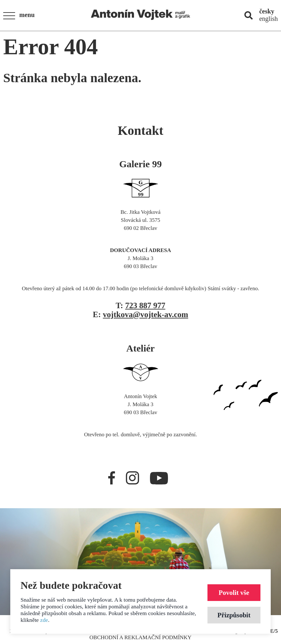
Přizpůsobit (234, 615)
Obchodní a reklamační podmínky (141, 637)
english (268, 19)
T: (140, 305)
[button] (21, 16)
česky (267, 11)
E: (140, 314)
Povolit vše (234, 592)
